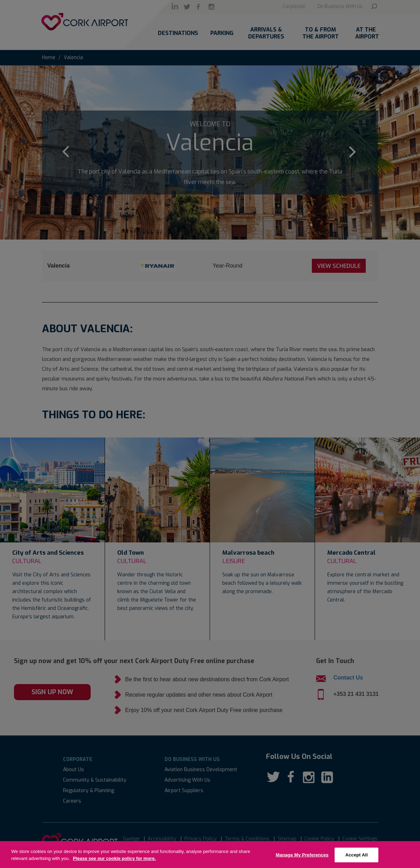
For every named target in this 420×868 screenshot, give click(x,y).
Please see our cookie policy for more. (114, 863)
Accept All (356, 860)
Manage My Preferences (302, 860)
